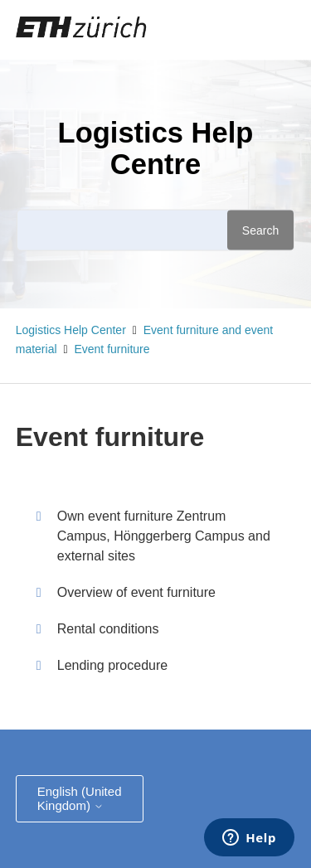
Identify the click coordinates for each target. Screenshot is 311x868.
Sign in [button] (269, 29)
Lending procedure (112, 665)
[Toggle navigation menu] (231, 29)
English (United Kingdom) (80, 798)
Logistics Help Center (71, 330)
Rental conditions (108, 629)
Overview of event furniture (136, 592)
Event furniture (112, 349)
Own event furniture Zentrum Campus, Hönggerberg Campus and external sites (164, 536)
